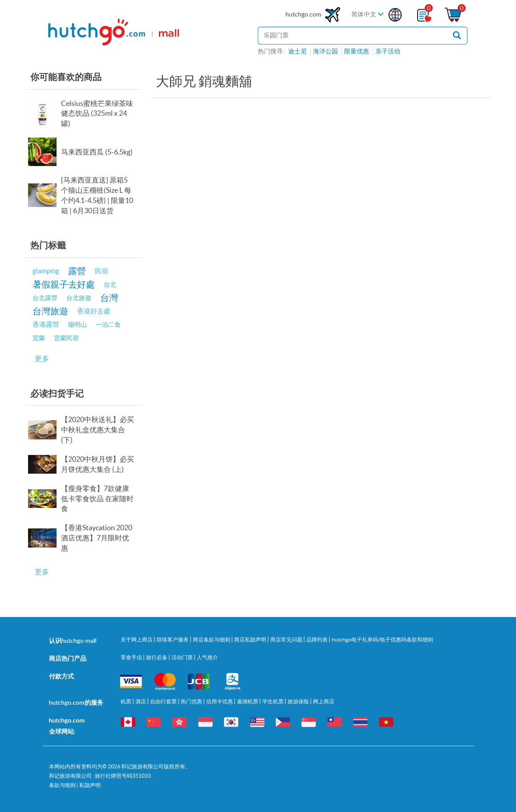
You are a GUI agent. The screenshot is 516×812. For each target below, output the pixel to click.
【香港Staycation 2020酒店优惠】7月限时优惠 (97, 538)
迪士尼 (297, 51)
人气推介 (207, 657)
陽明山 (77, 325)
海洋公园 (325, 51)
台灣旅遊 (50, 311)
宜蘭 (39, 338)
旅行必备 (157, 657)
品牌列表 (317, 639)
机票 (126, 701)
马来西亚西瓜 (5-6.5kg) (97, 152)
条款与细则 (62, 785)
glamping (46, 271)
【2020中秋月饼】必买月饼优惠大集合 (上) (98, 464)
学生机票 (273, 701)
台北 (110, 284)
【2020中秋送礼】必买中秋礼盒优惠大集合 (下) (98, 430)
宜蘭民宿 (66, 338)
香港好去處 (94, 311)
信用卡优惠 (220, 701)
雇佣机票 (248, 701)
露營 (77, 271)
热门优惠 (192, 701)
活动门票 (183, 657)
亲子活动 (388, 51)
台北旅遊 (79, 298)
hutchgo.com (314, 15)
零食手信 (132, 657)
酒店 (141, 701)
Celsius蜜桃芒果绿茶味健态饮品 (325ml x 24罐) (97, 114)
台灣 (109, 298)
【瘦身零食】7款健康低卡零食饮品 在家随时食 (97, 499)
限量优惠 (357, 51)
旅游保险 (299, 701)
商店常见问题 (287, 639)
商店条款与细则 (212, 639)
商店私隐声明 (251, 639)
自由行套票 (164, 701)
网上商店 (324, 701)
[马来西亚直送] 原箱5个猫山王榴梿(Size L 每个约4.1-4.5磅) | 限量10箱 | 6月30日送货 (97, 195)
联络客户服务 (173, 639)
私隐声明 (90, 785)
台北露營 (45, 298)
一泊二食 (108, 325)
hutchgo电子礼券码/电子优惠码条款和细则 (382, 639)
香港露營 (46, 324)
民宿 (102, 271)
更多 (42, 358)
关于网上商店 (137, 639)
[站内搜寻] (352, 36)
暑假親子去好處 (64, 284)
